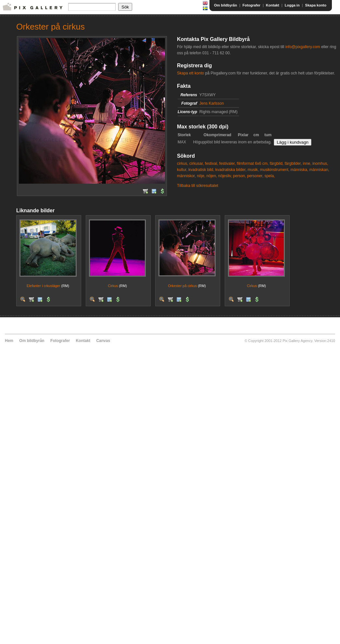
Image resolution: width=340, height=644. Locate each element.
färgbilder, (293, 164)
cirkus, (183, 164)
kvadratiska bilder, (231, 170)
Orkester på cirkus (182, 286)
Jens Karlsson (212, 103)
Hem (9, 341)
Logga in (292, 5)
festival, (212, 164)
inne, (307, 164)
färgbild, (277, 164)
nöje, (201, 176)
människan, (319, 170)
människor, (186, 176)
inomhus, (320, 164)
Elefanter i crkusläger (43, 286)
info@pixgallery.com (302, 47)
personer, (255, 176)
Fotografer (252, 5)
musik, (253, 170)
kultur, (182, 170)
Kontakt (273, 5)
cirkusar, (197, 164)
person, (240, 176)
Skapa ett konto (190, 73)
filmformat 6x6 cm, (253, 164)
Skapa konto (316, 5)
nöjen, (212, 176)
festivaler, (227, 164)
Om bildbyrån (226, 5)
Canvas (103, 341)
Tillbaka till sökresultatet (198, 186)
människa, (300, 170)
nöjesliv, (225, 176)
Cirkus (113, 286)
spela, (270, 176)
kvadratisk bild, (201, 170)
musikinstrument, (275, 170)
